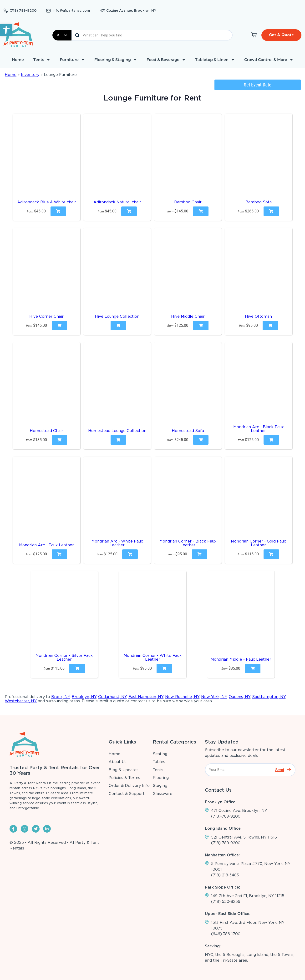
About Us (118, 762)
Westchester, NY (21, 701)
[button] (6, 30)
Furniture (72, 60)
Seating (160, 754)
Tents (42, 60)
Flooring (161, 778)
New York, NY (214, 697)
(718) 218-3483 (225, 875)
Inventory (30, 75)
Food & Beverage (166, 60)
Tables (159, 762)
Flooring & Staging (116, 60)
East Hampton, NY (146, 697)
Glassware (163, 794)
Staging (160, 786)
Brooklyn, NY (84, 697)
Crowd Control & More (269, 60)
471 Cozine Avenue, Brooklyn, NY (128, 10)
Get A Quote (281, 35)
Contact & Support (127, 794)
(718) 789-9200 (23, 10)
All (62, 35)
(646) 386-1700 (226, 934)
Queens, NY (239, 697)
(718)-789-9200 (226, 816)
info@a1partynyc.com (71, 10)
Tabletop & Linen (215, 60)
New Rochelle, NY (182, 697)
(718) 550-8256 (226, 902)
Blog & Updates (124, 770)
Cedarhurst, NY (112, 697)
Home (18, 60)
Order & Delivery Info (129, 786)
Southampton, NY (269, 697)
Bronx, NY (61, 697)
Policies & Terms (124, 778)
